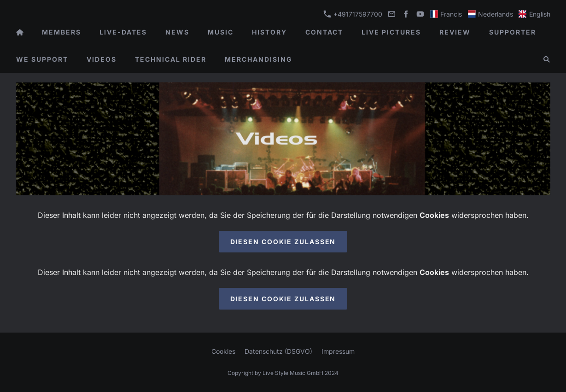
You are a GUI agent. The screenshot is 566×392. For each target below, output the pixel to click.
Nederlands (490, 14)
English (534, 14)
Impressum (338, 351)
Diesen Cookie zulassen (283, 242)
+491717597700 (353, 14)
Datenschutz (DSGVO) (278, 351)
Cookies (223, 351)
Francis (446, 14)
